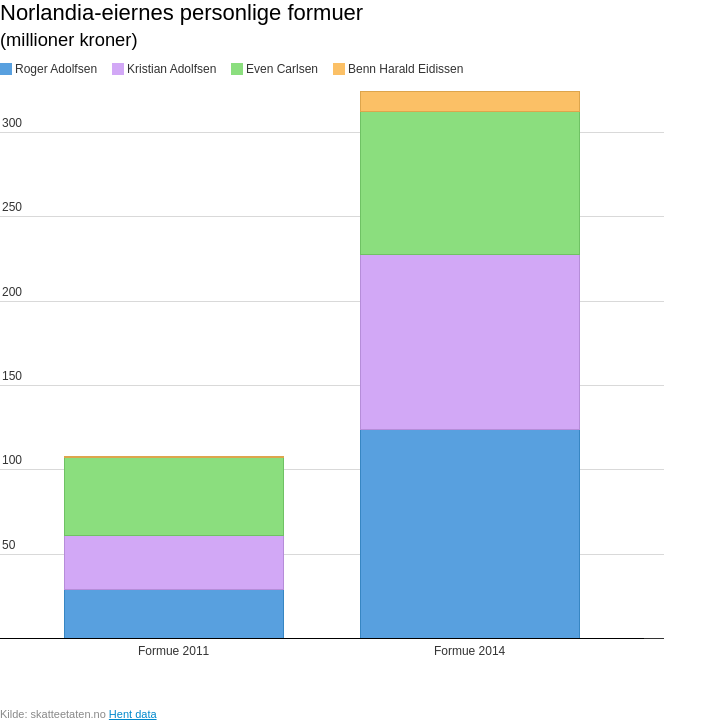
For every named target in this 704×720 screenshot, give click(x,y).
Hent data (133, 714)
